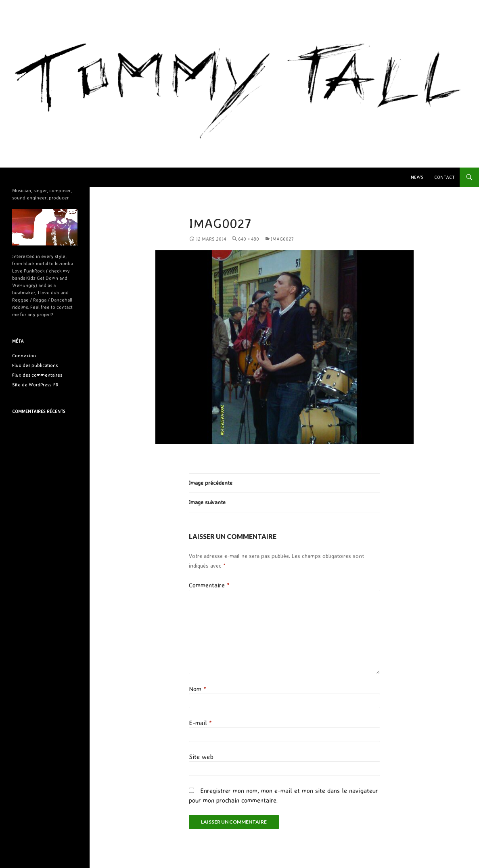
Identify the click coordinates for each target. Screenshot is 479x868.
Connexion (24, 355)
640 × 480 (249, 239)
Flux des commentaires (37, 375)
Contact (444, 177)
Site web (201, 757)
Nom (198, 689)
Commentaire (209, 585)
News (417, 177)
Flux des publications (35, 365)
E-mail (200, 723)
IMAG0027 (282, 239)
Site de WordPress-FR (35, 385)
